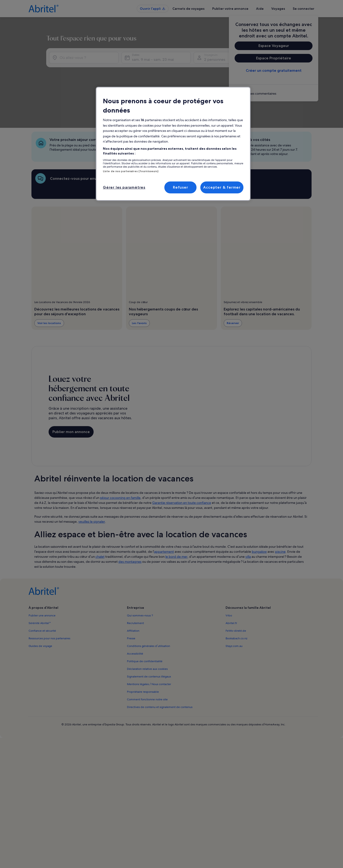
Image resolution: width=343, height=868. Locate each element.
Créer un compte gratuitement (274, 70)
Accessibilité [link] (135, 614)
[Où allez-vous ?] (96, 65)
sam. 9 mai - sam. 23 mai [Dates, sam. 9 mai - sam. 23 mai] (188, 67)
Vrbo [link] (229, 575)
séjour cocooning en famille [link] (120, 458)
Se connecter (304, 9)
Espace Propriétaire (274, 58)
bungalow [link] (259, 511)
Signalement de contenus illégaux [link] (149, 636)
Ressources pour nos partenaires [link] (49, 598)
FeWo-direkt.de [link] (236, 591)
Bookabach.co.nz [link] (236, 598)
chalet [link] (100, 517)
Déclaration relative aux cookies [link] (147, 629)
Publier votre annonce (230, 9)
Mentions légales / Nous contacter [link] (149, 644)
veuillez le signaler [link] (92, 481)
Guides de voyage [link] (40, 606)
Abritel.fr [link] (231, 583)
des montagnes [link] (130, 522)
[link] (274, 93)
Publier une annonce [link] (42, 575)
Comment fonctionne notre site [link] (147, 659)
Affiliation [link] (133, 591)
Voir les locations (49, 283)
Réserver (233, 283)
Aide (260, 9)
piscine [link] (280, 511)
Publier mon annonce (71, 392)
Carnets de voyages (189, 9)
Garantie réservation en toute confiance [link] (182, 463)
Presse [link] (131, 598)
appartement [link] (164, 511)
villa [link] (248, 517)
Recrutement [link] (135, 583)
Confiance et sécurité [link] (42, 591)
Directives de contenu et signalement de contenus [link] (160, 667)
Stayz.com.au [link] (234, 606)
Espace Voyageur (274, 46)
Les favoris (139, 283)
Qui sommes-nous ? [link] (140, 575)
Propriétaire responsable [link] (143, 652)
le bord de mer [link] (176, 517)
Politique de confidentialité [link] (145, 621)
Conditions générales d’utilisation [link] (148, 606)
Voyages (278, 9)
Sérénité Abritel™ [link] (40, 583)
